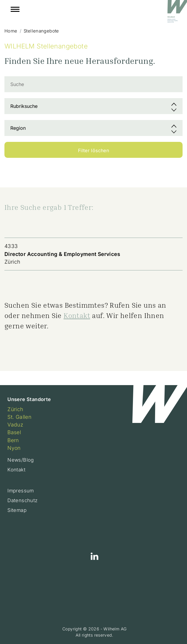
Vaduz (15, 425)
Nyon (14, 448)
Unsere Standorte (29, 399)
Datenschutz (22, 500)
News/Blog (21, 460)
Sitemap (17, 510)
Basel (14, 432)
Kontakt (77, 315)
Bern (13, 440)
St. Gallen (19, 417)
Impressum (21, 491)
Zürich (15, 409)
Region (18, 128)
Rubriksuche (24, 106)
